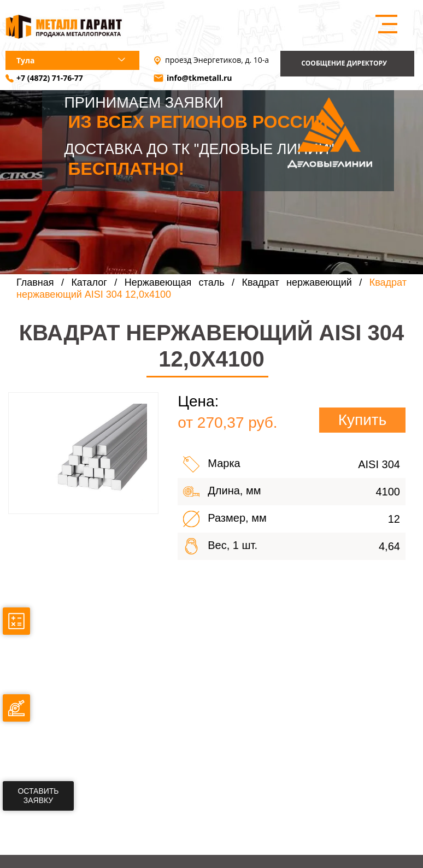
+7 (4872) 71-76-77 (50, 78)
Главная (35, 282)
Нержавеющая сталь (175, 282)
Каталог (89, 282)
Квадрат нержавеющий (296, 282)
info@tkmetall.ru (199, 78)
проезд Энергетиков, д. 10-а (217, 60)
